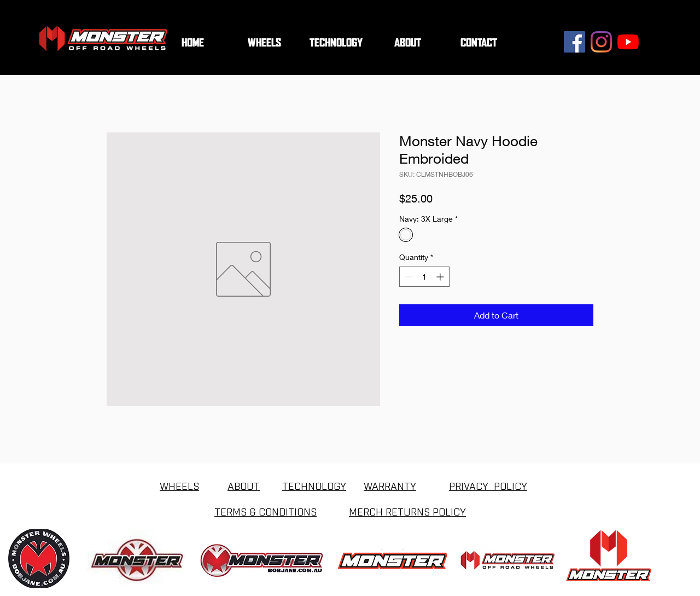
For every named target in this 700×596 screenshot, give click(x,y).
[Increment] (441, 277)
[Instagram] (601, 42)
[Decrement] (408, 277)
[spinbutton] (424, 277)
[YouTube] (628, 42)
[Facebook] (574, 42)
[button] (336, 43)
